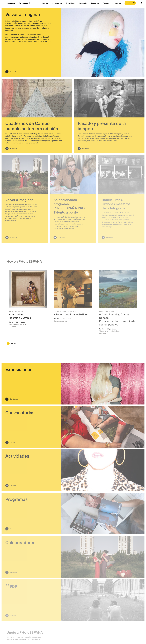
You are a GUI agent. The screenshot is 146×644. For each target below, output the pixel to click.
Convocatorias (57, 3)
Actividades (83, 3)
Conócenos (117, 3)
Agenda (45, 3)
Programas (95, 3)
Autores (106, 3)
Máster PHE (130, 3)
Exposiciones (71, 3)
